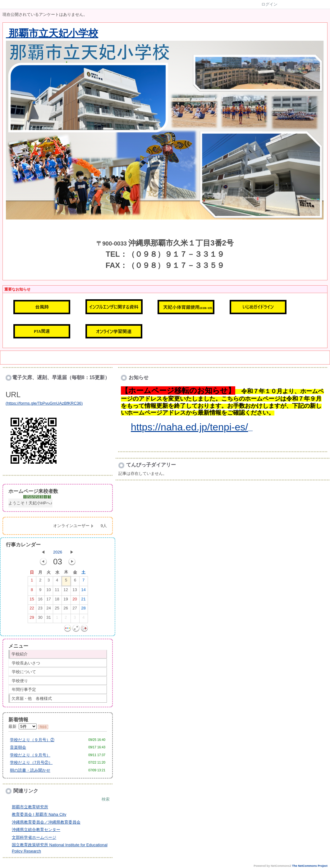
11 (57, 591)
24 (48, 609)
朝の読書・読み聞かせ (30, 770)
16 (40, 600)
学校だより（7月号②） (31, 762)
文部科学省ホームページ (34, 837)
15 (32, 600)
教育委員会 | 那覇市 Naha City (39, 814)
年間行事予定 (24, 689)
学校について (24, 672)
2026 (58, 552)
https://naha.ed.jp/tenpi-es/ (189, 427)
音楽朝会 (18, 747)
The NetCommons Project (310, 866)
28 (83, 609)
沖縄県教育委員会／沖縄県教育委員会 (46, 822)
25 (57, 609)
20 (75, 600)
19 (66, 600)
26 (66, 609)
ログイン (269, 4)
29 (32, 619)
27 (75, 609)
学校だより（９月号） (30, 755)
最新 (23, 726)
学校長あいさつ (26, 663)
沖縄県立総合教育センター (36, 830)
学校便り (20, 681)
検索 (106, 799)
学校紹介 (20, 654)
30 (40, 619)
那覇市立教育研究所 (30, 807)
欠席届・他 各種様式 (32, 698)
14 (83, 591)
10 (48, 591)
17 (48, 600)
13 (75, 591)
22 (32, 609)
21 (83, 600)
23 (40, 609)
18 (57, 600)
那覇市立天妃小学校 (52, 33)
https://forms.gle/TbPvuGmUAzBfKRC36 (44, 403)
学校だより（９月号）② (32, 740)
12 (66, 591)
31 (48, 619)
